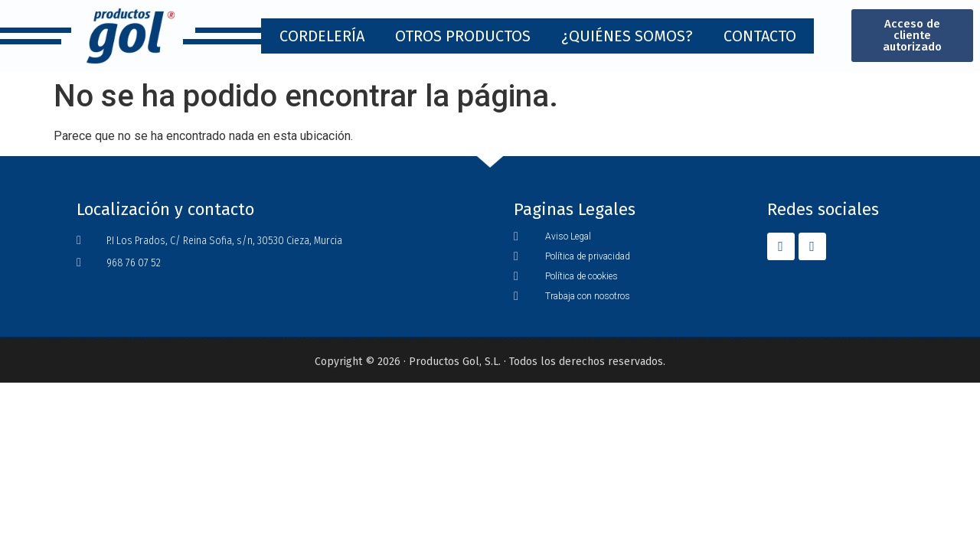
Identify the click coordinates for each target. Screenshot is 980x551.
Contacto (760, 36)
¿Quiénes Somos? (627, 36)
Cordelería (322, 36)
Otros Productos (463, 36)
